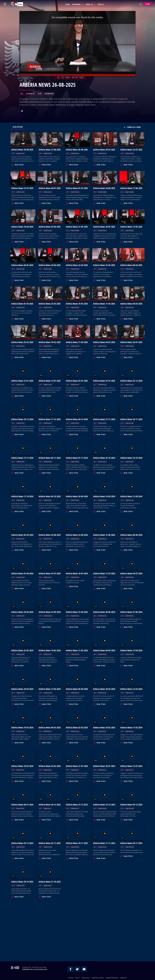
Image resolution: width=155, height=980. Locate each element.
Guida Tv (101, 4)
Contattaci (124, 974)
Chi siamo (71, 974)
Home (68, 4)
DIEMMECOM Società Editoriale (35, 966)
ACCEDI (148, 4)
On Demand (78, 4)
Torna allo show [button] (132, 127)
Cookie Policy (86, 974)
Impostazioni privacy (112, 974)
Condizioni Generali (98, 974)
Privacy (77, 974)
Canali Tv (91, 4)
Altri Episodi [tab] (18, 127)
